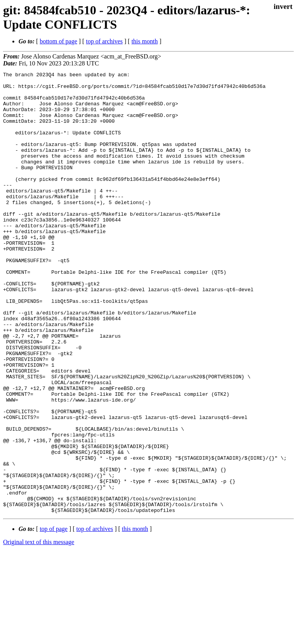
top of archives (104, 41)
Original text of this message (39, 630)
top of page (54, 617)
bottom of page (59, 41)
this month (145, 41)
